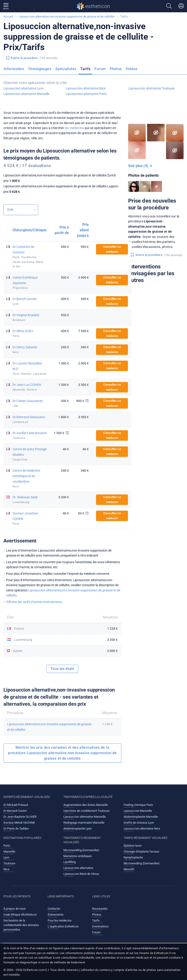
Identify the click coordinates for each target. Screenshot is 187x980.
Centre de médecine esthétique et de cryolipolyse (26, 476)
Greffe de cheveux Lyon (139, 823)
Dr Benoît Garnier (25, 299)
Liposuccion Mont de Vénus (81, 874)
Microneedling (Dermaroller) (81, 850)
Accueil (8, 17)
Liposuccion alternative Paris (86, 94)
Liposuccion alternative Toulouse (151, 88)
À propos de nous (15, 909)
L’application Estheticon (63, 926)
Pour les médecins (60, 920)
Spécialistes (66, 69)
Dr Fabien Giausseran (28, 401)
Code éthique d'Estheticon (20, 915)
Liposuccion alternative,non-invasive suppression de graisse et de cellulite (67, 17)
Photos (116, 69)
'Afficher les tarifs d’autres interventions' (34, 602)
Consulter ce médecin (112, 249)
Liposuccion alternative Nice (86, 88)
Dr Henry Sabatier (25, 347)
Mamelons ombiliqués (78, 856)
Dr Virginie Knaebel (26, 315)
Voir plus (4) (140, 166)
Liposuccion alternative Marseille (26, 94)
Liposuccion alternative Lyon (24, 88)
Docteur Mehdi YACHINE (19, 823)
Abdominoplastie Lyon (78, 829)
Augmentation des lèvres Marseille (86, 805)
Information (14, 69)
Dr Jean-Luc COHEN (27, 385)
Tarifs (85, 69)
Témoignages (40, 69)
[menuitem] (15, 70)
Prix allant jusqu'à (83, 230)
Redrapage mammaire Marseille (84, 823)
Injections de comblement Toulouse (86, 811)
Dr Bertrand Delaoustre (29, 417)
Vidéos (131, 69)
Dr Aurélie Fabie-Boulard (30, 433)
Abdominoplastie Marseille (141, 817)
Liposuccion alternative (78, 868)
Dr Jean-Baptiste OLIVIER (20, 817)
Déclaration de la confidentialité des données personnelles (21, 925)
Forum (100, 69)
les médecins (74, 128)
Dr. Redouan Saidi (25, 497)
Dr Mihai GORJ (23, 331)
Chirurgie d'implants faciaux (141, 851)
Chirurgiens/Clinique (30, 230)
